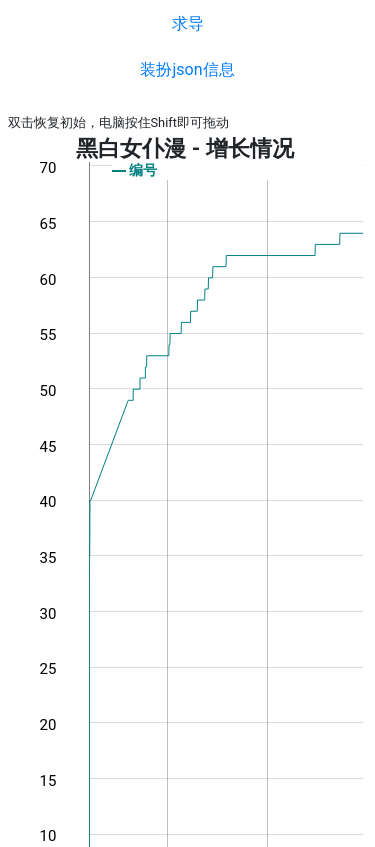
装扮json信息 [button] (187, 69)
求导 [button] (188, 23)
